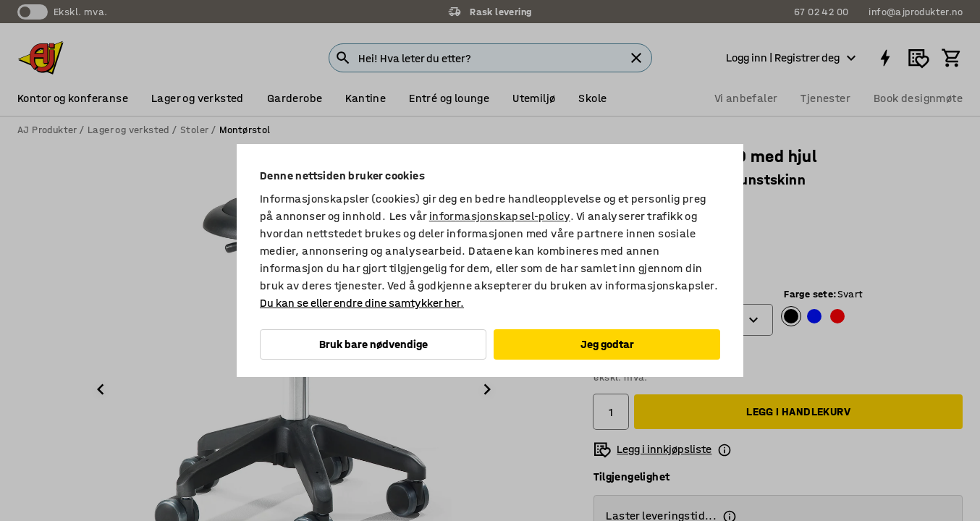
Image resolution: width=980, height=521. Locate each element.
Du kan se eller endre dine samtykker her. (362, 303)
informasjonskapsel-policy (500, 216)
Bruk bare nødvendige (373, 344)
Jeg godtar (607, 344)
